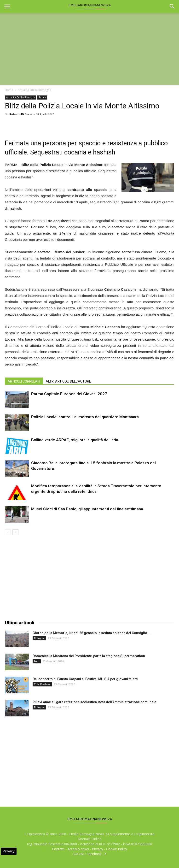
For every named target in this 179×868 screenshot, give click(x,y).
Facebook (94, 854)
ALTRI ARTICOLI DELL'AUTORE (68, 381)
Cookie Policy (117, 849)
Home (9, 90)
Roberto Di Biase (21, 114)
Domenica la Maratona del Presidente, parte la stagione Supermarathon (89, 656)
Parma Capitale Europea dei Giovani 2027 (69, 394)
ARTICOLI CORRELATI (24, 381)
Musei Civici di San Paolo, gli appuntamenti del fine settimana (87, 509)
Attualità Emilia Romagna (35, 90)
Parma (42, 97)
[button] (172, 6)
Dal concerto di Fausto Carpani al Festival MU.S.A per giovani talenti (85, 679)
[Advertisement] (89, 49)
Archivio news (78, 849)
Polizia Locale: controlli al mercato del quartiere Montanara (85, 417)
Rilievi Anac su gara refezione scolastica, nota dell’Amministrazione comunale (94, 702)
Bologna (39, 638)
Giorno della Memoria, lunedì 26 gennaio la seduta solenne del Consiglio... (91, 633)
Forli (37, 661)
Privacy (98, 849)
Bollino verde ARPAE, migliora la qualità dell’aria (75, 440)
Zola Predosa (42, 684)
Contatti (58, 849)
